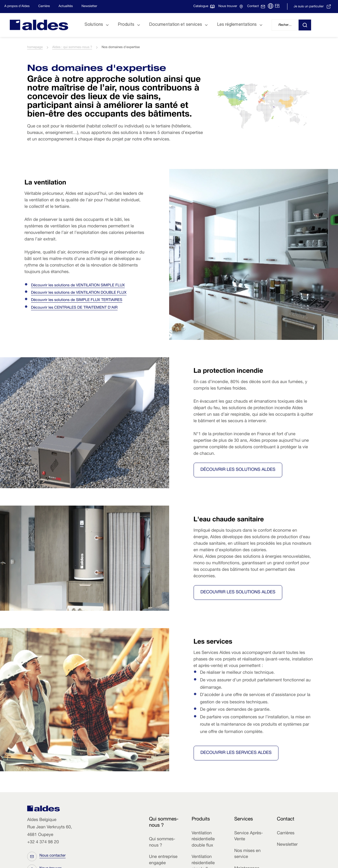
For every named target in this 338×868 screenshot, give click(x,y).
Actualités (66, 7)
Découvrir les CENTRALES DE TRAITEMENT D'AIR (74, 308)
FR (277, 6)
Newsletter (89, 7)
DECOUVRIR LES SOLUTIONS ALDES (238, 593)
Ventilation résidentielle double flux (203, 840)
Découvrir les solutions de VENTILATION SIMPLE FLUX (78, 286)
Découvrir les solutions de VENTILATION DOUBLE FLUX (79, 293)
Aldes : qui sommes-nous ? (72, 48)
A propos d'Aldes (17, 7)
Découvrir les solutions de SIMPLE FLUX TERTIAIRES (77, 300)
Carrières (286, 833)
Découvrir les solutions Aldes (238, 470)
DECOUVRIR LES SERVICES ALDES (236, 753)
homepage (35, 48)
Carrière (44, 7)
